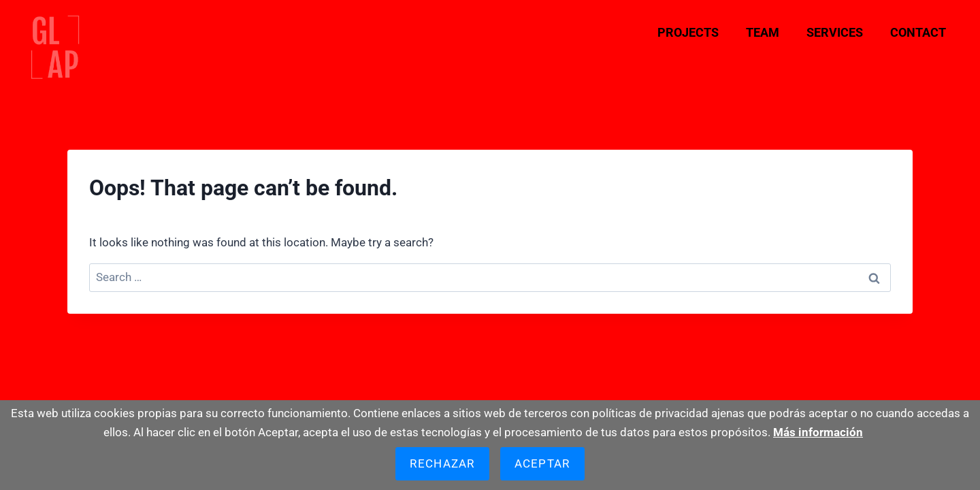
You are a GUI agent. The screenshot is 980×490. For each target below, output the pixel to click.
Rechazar (442, 463)
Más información (818, 432)
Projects (688, 32)
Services (835, 32)
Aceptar (542, 463)
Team (763, 32)
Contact (918, 32)
